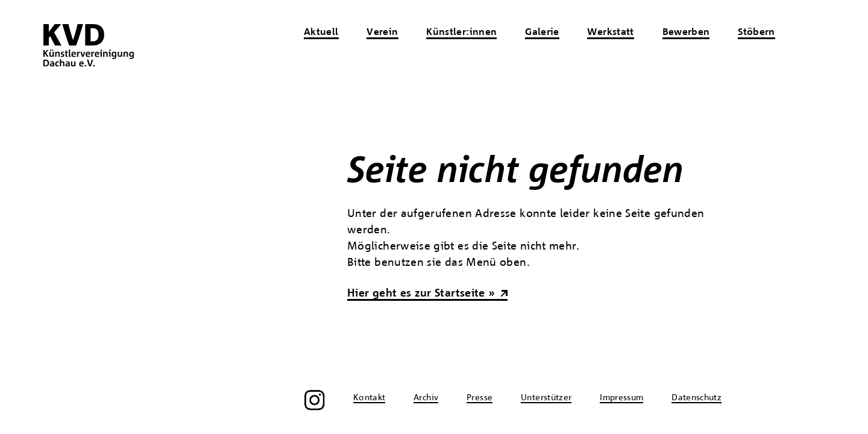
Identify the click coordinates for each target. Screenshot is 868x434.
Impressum (621, 398)
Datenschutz (697, 398)
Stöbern (756, 33)
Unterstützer (546, 398)
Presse (480, 398)
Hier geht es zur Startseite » (421, 294)
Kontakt (370, 398)
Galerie (542, 33)
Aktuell (321, 33)
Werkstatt (610, 33)
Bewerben (686, 33)
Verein (382, 33)
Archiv (426, 398)
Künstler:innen (461, 33)
